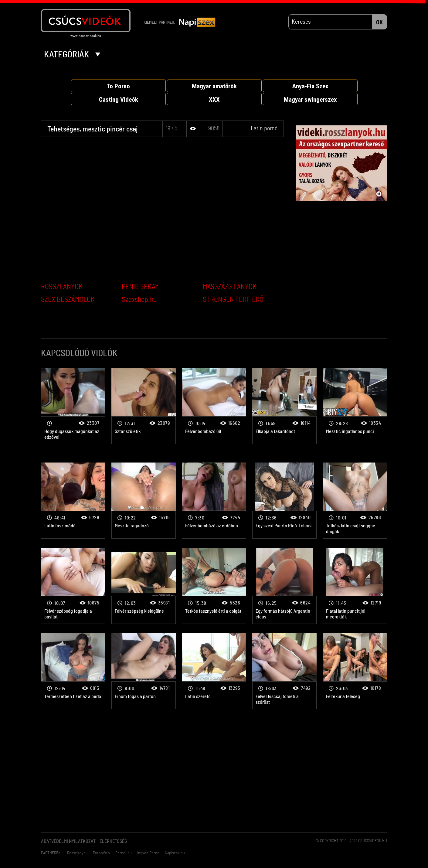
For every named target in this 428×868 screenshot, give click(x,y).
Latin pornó (264, 128)
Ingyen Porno (148, 853)
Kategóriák (72, 55)
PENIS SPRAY (140, 287)
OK (379, 22)
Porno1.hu (124, 853)
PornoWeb (101, 853)
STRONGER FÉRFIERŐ (233, 300)
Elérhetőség (113, 841)
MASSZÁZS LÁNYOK (230, 287)
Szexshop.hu (139, 300)
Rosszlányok (77, 853)
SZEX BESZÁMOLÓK (68, 300)
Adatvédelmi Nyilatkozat (68, 841)
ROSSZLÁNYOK (62, 287)
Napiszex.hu (175, 853)
